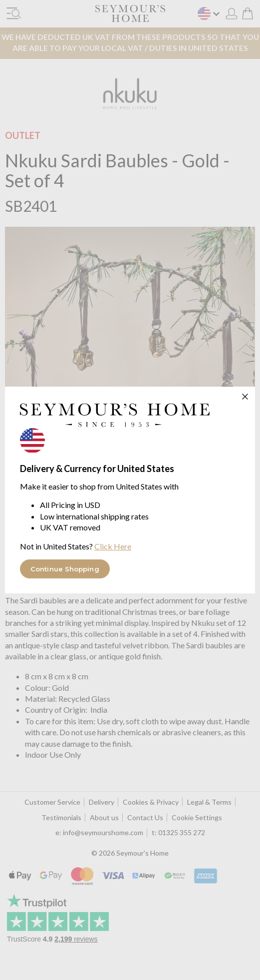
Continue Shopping (65, 569)
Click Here (113, 546)
